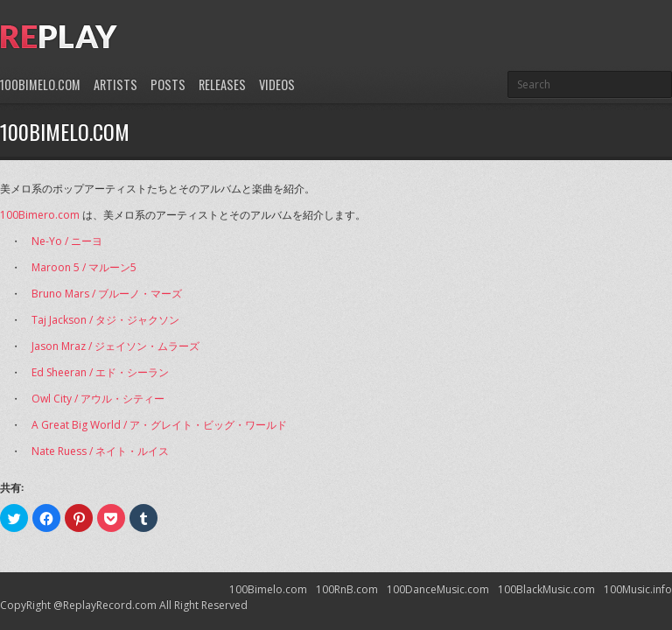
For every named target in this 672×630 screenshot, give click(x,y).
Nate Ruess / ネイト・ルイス (100, 451)
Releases (222, 84)
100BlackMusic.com (546, 589)
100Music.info (638, 589)
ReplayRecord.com (110, 605)
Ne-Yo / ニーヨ (67, 241)
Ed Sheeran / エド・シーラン (100, 372)
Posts (168, 84)
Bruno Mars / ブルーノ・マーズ (107, 294)
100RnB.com (347, 589)
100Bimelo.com (40, 84)
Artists (115, 84)
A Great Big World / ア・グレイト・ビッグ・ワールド (159, 425)
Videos (277, 84)
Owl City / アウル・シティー (98, 399)
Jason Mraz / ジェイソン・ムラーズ (115, 346)
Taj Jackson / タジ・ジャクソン (105, 320)
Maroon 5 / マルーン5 (84, 267)
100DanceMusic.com (438, 589)
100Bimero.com (40, 215)
